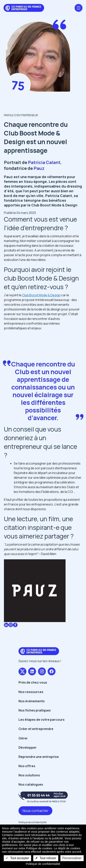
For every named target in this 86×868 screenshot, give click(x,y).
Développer (28, 747)
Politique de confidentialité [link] (43, 864)
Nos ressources (31, 692)
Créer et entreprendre (36, 729)
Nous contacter (35, 811)
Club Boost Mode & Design (41, 295)
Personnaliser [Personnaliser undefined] (72, 858)
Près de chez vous (33, 682)
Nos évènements (32, 701)
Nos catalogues (31, 784)
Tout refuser (46, 858)
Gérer (23, 738)
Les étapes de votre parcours (42, 720)
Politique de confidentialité (32, 822)
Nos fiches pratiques (35, 710)
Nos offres (27, 766)
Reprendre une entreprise (39, 757)
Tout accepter (17, 858)
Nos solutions (29, 775)
